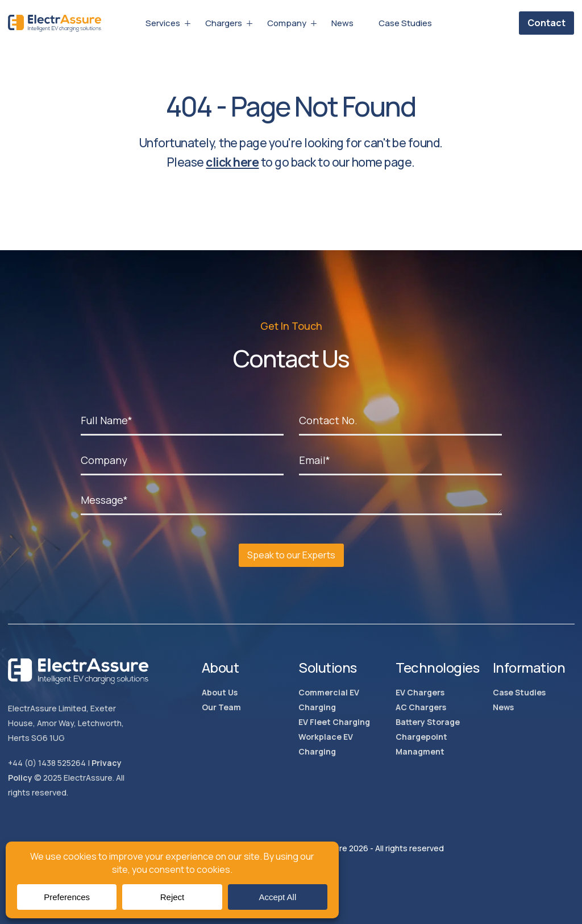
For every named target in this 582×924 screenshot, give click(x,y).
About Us (220, 692)
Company (287, 23)
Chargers (224, 23)
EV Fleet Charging (334, 722)
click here (232, 162)
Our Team (221, 707)
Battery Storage (428, 722)
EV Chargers (420, 692)
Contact (546, 23)
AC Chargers (421, 707)
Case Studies (405, 23)
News (342, 23)
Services (163, 23)
